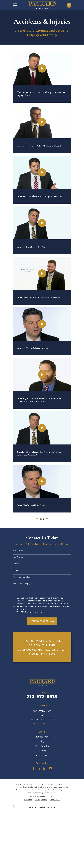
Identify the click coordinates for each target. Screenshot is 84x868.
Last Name (18, 557)
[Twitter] (39, 768)
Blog (42, 741)
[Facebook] (33, 768)
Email (15, 570)
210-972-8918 (42, 697)
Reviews (42, 751)
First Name (18, 550)
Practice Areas (42, 737)
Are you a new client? (22, 577)
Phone (16, 564)
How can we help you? (23, 584)
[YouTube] (51, 768)
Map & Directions (42, 724)
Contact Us (42, 756)
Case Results (42, 746)
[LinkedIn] (45, 768)
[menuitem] (28, 800)
